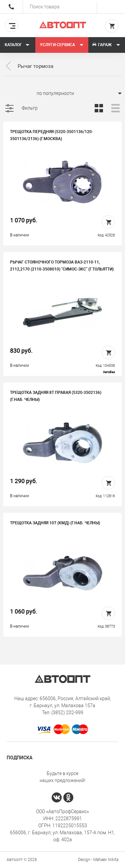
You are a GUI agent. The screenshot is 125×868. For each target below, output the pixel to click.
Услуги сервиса (62, 45)
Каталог (17, 45)
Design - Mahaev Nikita (98, 860)
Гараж (106, 45)
